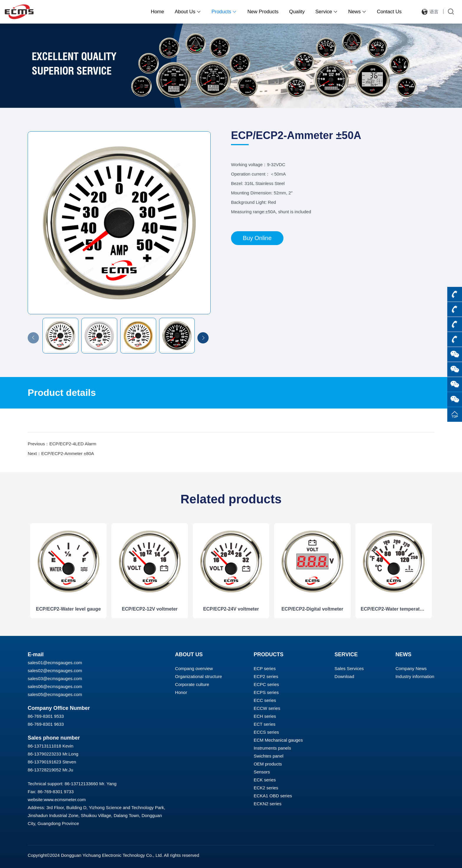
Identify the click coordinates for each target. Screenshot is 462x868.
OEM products (268, 764)
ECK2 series (266, 788)
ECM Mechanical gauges (278, 740)
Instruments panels (272, 748)
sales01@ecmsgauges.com (55, 663)
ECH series (265, 716)
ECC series (265, 700)
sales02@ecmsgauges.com (55, 671)
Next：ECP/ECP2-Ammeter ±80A (61, 453)
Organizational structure (198, 676)
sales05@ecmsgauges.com (55, 694)
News (357, 12)
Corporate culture (192, 684)
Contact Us (389, 12)
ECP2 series (266, 676)
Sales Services (349, 668)
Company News (411, 668)
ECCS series (266, 732)
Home (157, 12)
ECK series (265, 780)
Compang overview (194, 668)
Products (224, 12)
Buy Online (257, 238)
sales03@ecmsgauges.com (55, 678)
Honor (181, 692)
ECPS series (266, 692)
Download (344, 676)
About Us (188, 12)
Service (326, 12)
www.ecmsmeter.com (65, 800)
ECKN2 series (268, 804)
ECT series (265, 724)
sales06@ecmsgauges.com (55, 686)
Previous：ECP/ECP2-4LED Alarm (62, 444)
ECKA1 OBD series (273, 796)
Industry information (415, 676)
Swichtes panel (269, 756)
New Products (263, 12)
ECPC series (266, 684)
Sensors (262, 772)
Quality (297, 12)
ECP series (265, 668)
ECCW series (267, 708)
